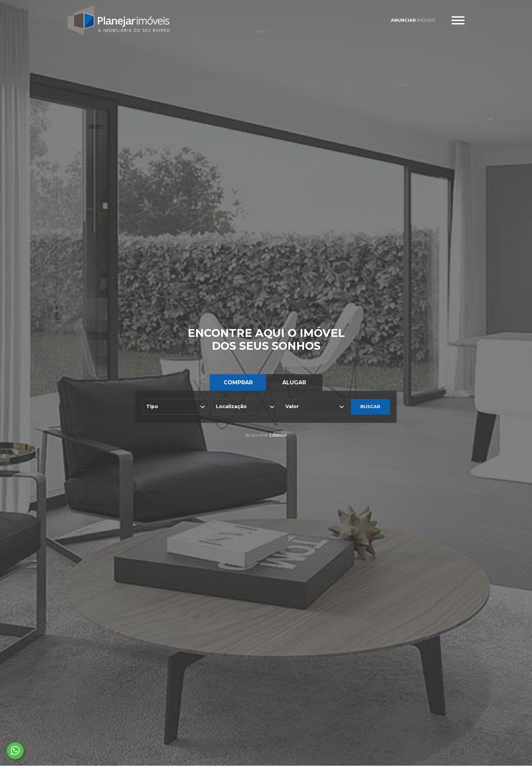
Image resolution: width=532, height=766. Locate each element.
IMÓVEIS (413, 20)
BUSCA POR (266, 435)
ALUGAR (294, 382)
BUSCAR (370, 407)
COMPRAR (238, 382)
